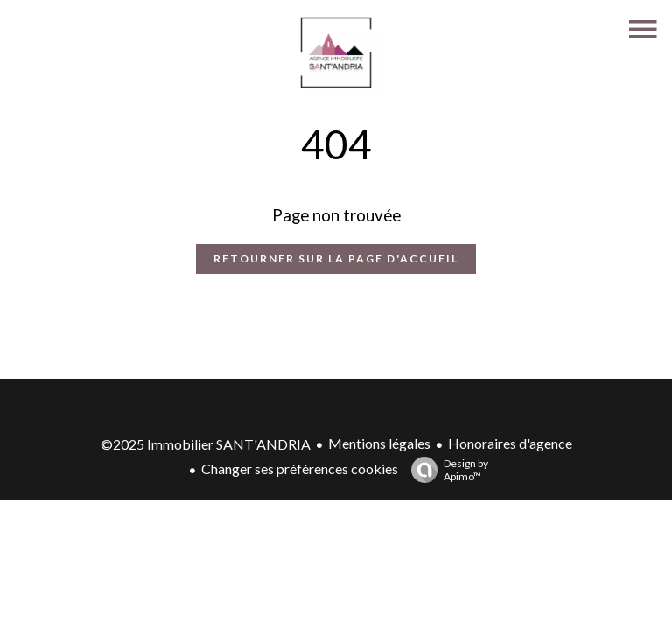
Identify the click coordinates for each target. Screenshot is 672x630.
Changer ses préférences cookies (300, 469)
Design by (445, 470)
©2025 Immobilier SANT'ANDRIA (206, 444)
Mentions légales (379, 443)
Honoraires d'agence (510, 443)
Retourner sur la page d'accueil (336, 259)
